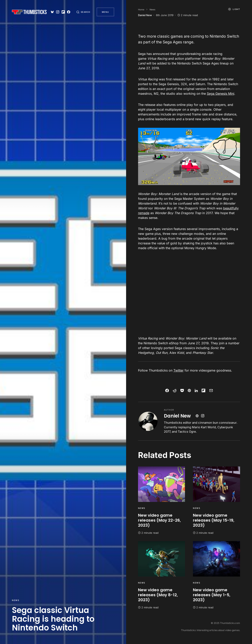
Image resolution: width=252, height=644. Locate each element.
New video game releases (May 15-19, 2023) (214, 520)
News (16, 600)
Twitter (179, 370)
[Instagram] (58, 12)
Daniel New (177, 416)
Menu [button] (105, 12)
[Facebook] (68, 12)
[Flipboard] (63, 12)
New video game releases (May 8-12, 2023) (158, 595)
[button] (83, 12)
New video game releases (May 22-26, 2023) (159, 520)
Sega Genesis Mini (221, 94)
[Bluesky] (52, 12)
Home (141, 10)
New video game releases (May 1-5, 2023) (212, 595)
